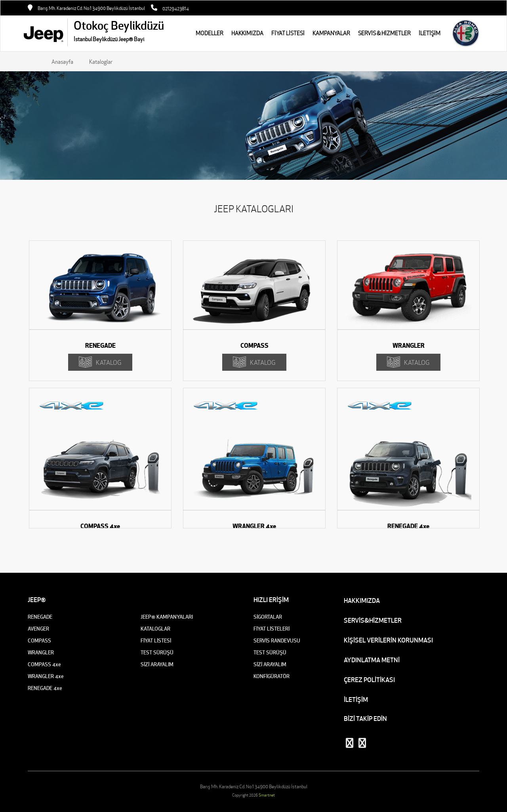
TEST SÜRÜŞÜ (157, 653)
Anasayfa (62, 62)
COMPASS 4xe (44, 664)
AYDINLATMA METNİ (372, 660)
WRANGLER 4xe (46, 676)
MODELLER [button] (210, 33)
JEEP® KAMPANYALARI (167, 617)
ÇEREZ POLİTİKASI (369, 680)
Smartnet (267, 795)
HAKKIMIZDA (247, 33)
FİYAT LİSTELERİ (272, 629)
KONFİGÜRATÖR (272, 676)
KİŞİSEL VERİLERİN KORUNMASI (388, 640)
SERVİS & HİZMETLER (384, 33)
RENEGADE (40, 617)
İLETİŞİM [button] (430, 33)
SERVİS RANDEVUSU (277, 641)
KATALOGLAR (155, 629)
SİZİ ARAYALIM (157, 664)
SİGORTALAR (268, 617)
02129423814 (176, 9)
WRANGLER (41, 653)
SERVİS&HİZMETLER (373, 620)
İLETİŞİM (356, 700)
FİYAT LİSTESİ (288, 33)
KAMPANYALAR (331, 33)
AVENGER (38, 629)
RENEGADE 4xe (45, 688)
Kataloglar (101, 62)
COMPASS (39, 641)
